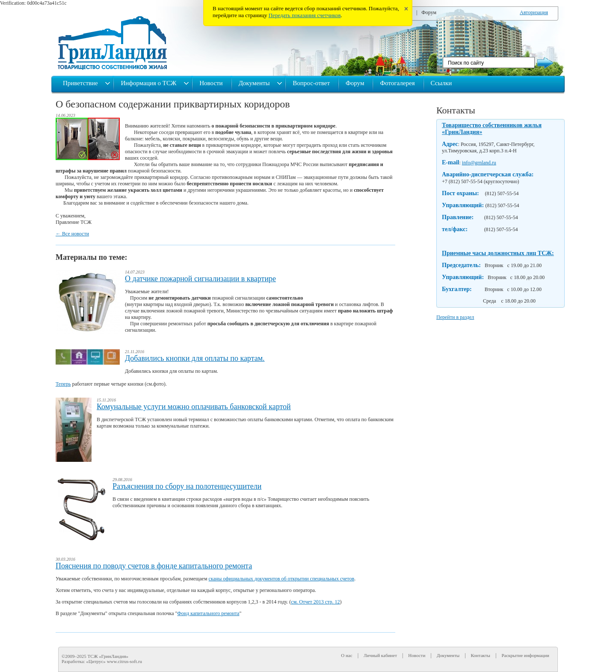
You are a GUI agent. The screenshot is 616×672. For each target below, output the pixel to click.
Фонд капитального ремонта (208, 613)
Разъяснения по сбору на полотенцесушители (187, 486)
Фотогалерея (397, 83)
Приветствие (81, 83)
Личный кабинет (380, 655)
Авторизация (534, 12)
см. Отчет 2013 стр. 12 (315, 602)
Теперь (63, 384)
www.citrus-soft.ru (124, 661)
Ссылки (441, 83)
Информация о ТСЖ (149, 83)
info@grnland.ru (479, 163)
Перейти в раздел (455, 317)
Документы (255, 83)
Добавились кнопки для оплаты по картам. (195, 358)
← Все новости (72, 234)
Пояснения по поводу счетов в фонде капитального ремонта (154, 566)
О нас (346, 655)
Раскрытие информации (525, 655)
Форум (429, 12)
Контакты (456, 110)
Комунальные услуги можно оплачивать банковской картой (194, 407)
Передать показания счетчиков (305, 15)
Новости (211, 83)
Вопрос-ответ (311, 83)
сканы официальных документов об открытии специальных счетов (282, 579)
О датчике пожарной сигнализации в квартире (200, 279)
